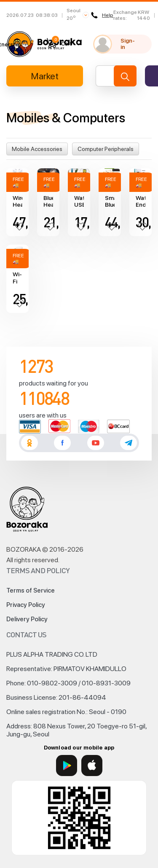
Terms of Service (31, 590)
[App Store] (92, 766)
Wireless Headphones (17, 201)
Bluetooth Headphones (48, 201)
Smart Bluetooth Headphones (110, 202)
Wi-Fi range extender (17, 278)
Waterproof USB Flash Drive (79, 202)
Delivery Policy (27, 619)
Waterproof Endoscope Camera (141, 202)
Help (102, 15)
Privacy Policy (26, 605)
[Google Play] (67, 766)
